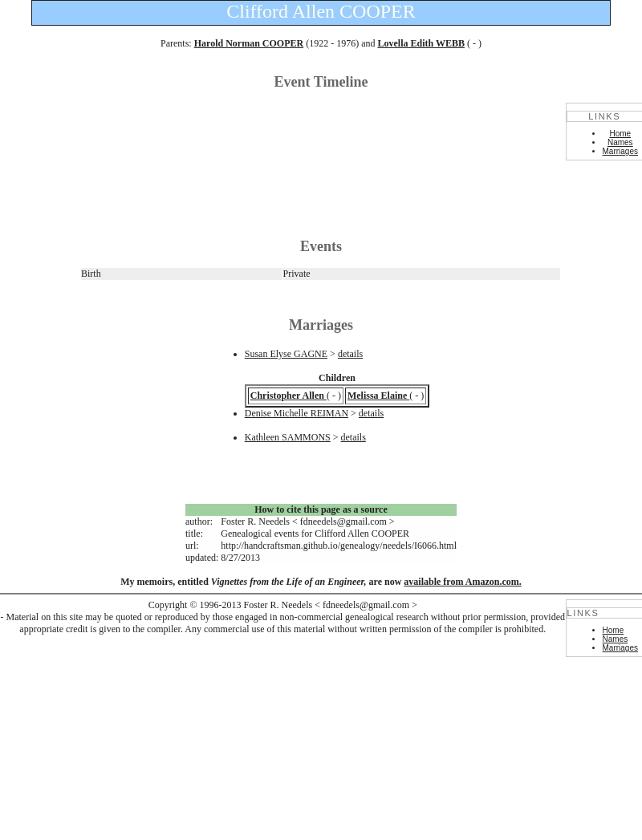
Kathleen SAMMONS (288, 437)
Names (620, 142)
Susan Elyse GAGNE (286, 354)
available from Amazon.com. (462, 582)
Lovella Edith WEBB (421, 43)
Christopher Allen (288, 396)
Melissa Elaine (378, 396)
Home (620, 134)
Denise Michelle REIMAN (297, 413)
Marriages (620, 151)
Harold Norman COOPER (249, 43)
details (350, 354)
